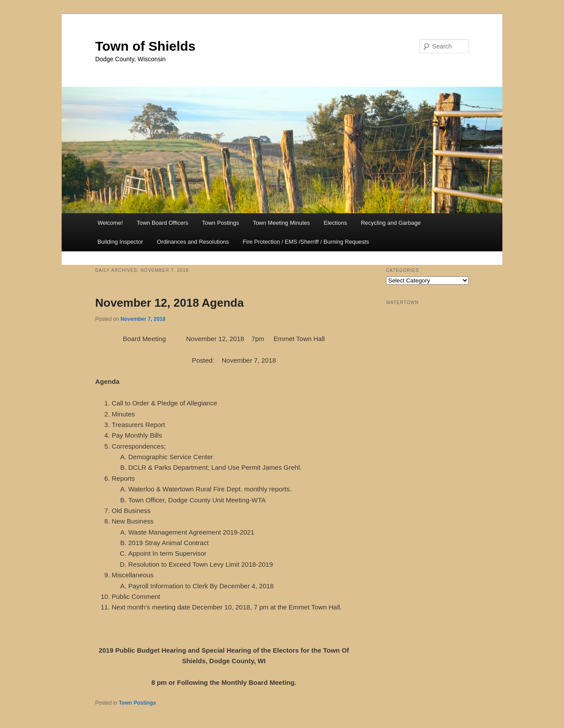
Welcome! (110, 223)
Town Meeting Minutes (281, 223)
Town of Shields (145, 46)
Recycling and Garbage (391, 223)
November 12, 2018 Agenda (169, 303)
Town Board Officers (162, 223)
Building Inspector (120, 242)
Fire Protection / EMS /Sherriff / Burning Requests (306, 242)
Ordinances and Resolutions (193, 242)
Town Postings (221, 223)
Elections (336, 223)
